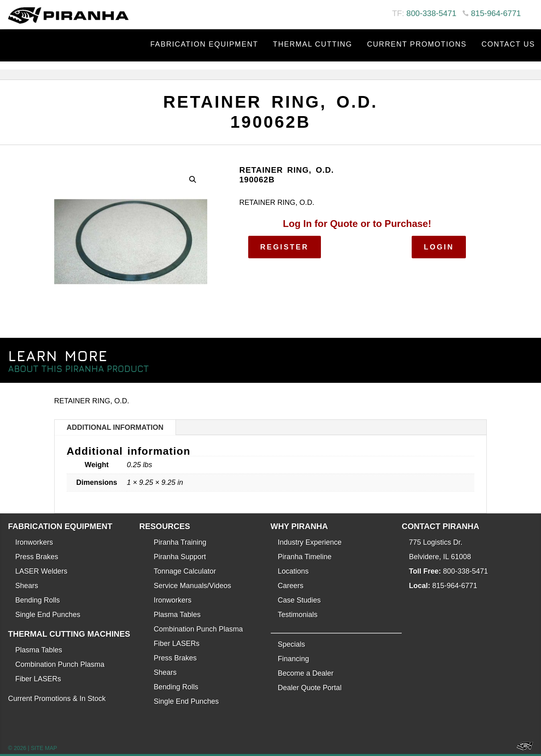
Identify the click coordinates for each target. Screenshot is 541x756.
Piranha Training (180, 542)
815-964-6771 (496, 13)
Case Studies (299, 600)
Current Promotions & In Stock (57, 699)
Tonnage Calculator (185, 571)
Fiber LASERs (38, 679)
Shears (27, 586)
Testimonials (298, 615)
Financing (294, 659)
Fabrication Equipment (204, 44)
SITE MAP (44, 748)
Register (285, 247)
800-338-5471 (432, 13)
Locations (293, 571)
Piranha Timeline (305, 557)
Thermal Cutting (313, 44)
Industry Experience (310, 542)
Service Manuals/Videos (193, 586)
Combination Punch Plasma (60, 664)
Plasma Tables (39, 650)
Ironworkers (34, 542)
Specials (292, 644)
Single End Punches (48, 615)
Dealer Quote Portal (310, 688)
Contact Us (508, 44)
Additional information (115, 427)
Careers (291, 586)
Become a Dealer (306, 673)
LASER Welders (41, 571)
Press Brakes (37, 557)
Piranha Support (180, 557)
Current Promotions (417, 44)
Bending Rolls (38, 600)
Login (439, 247)
